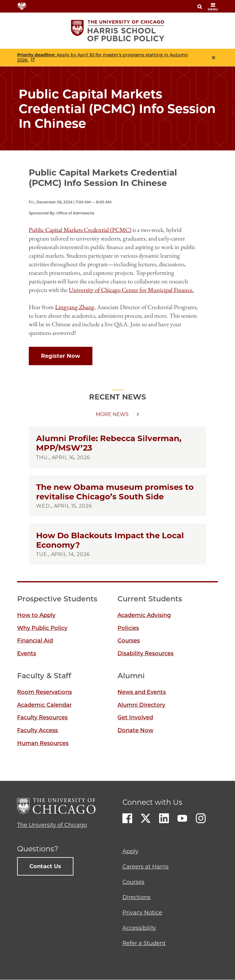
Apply (130, 851)
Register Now (61, 356)
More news (112, 414)
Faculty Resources (42, 717)
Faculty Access (37, 730)
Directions (136, 897)
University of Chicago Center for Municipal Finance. (131, 290)
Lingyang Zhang (75, 307)
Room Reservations (45, 692)
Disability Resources (145, 653)
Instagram (201, 818)
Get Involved (135, 717)
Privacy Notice (142, 913)
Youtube (182, 818)
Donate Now (135, 730)
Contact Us (45, 866)
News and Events (142, 692)
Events (27, 653)
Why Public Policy (42, 628)
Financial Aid (35, 641)
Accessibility (139, 928)
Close (213, 58)
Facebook (127, 818)
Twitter (146, 818)
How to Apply (36, 615)
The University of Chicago (52, 825)
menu (213, 7)
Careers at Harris (145, 867)
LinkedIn (164, 818)
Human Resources (43, 743)
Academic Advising (144, 615)
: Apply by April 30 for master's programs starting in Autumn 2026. (103, 58)
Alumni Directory (141, 705)
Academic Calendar (44, 705)
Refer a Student (144, 943)
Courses (129, 641)
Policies (128, 628)
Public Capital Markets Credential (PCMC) (80, 230)
